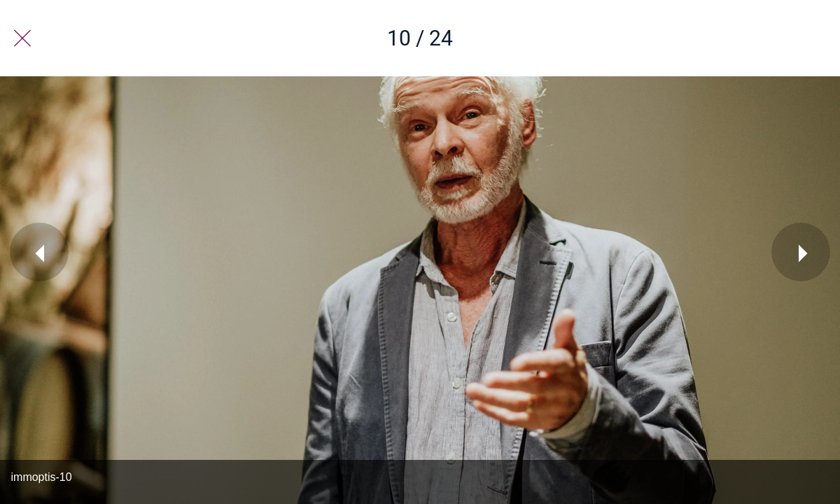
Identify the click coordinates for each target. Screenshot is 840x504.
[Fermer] (22, 38)
